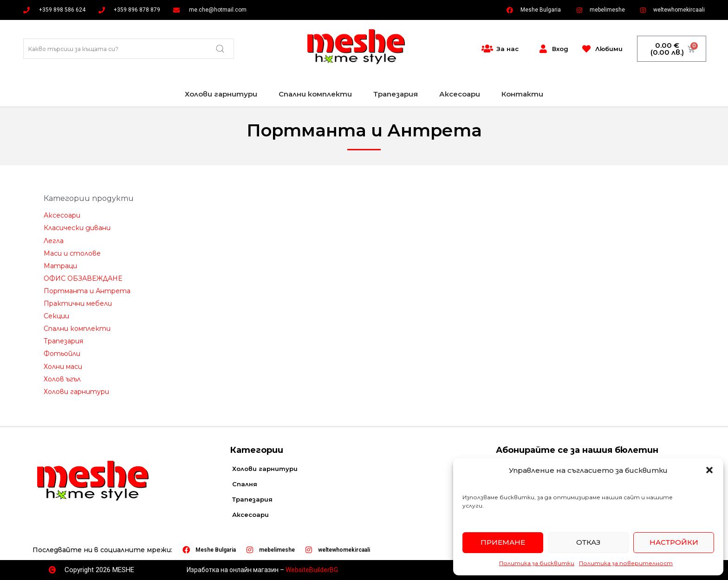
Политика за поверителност (626, 563)
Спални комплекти (315, 94)
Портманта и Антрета (87, 291)
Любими (609, 49)
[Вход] (543, 49)
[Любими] (586, 49)
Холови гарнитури (221, 94)
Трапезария (396, 94)
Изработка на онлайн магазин (233, 570)
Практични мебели (78, 303)
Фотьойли (62, 354)
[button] (709, 470)
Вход (560, 49)
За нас (507, 49)
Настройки (674, 542)
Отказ (588, 542)
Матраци (60, 266)
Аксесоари (460, 94)
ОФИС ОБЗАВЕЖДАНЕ (83, 278)
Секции (56, 316)
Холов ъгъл (62, 379)
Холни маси (63, 367)
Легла (54, 241)
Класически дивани (77, 228)
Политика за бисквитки (537, 563)
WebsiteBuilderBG (312, 570)
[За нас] (487, 49)
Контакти (522, 94)
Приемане (503, 542)
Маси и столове (72, 253)
